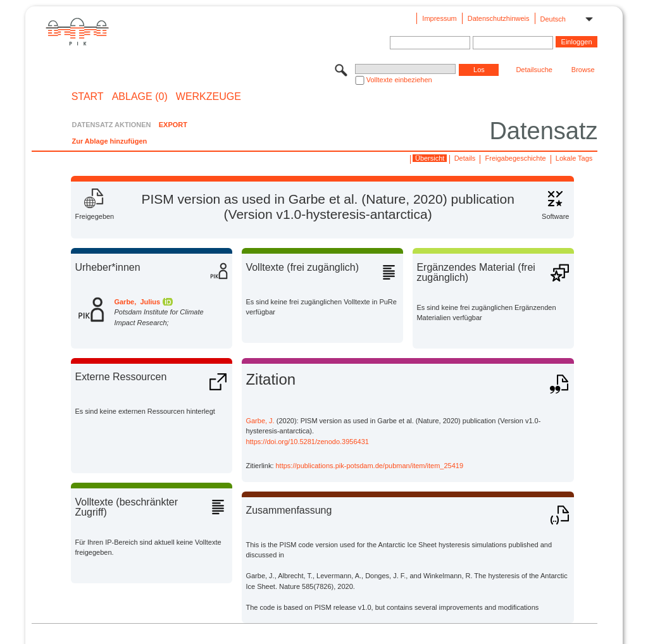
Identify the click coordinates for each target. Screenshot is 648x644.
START (88, 97)
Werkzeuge (209, 97)
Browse (583, 70)
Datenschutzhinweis (499, 18)
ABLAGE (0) (140, 97)
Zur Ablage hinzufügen (109, 141)
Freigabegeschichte (516, 158)
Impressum (439, 18)
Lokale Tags (574, 158)
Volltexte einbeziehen (399, 80)
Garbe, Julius (137, 302)
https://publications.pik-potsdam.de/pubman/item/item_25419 (370, 466)
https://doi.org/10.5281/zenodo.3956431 (307, 442)
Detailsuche (534, 70)
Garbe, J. (260, 421)
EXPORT (173, 125)
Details (465, 158)
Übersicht (430, 158)
